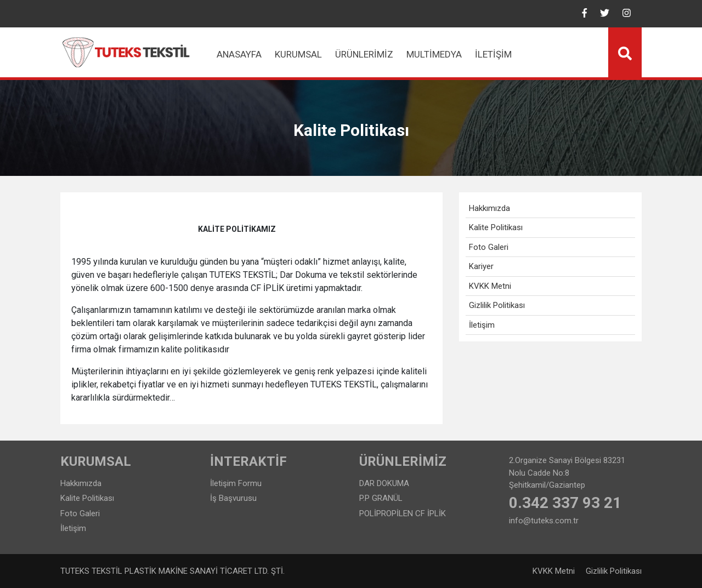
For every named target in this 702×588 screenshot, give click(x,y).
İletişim (493, 54)
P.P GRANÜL (381, 498)
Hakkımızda (489, 208)
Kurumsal (298, 54)
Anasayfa (239, 54)
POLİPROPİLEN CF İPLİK (403, 513)
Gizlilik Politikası (497, 305)
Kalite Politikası (496, 227)
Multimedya (434, 54)
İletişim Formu (236, 483)
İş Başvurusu (233, 498)
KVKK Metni (490, 286)
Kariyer (481, 266)
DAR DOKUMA (384, 483)
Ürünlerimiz (364, 54)
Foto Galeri (489, 247)
